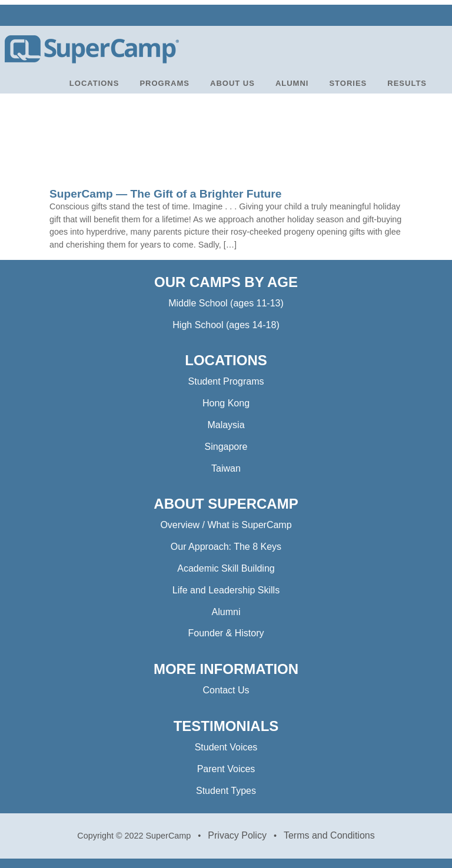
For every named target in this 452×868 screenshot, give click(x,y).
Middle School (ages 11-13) (226, 303)
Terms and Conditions (329, 835)
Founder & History (226, 633)
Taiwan (226, 468)
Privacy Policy (237, 835)
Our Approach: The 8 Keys (226, 547)
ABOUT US (232, 83)
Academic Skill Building (226, 568)
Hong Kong (226, 403)
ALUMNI (292, 83)
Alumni (226, 612)
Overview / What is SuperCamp (226, 525)
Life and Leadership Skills (226, 590)
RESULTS (407, 83)
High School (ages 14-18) (226, 325)
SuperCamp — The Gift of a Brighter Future (165, 194)
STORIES (348, 83)
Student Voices (226, 747)
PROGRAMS (164, 83)
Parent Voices (226, 769)
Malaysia (226, 425)
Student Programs (226, 381)
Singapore (226, 447)
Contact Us (226, 690)
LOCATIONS (94, 83)
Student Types (226, 791)
